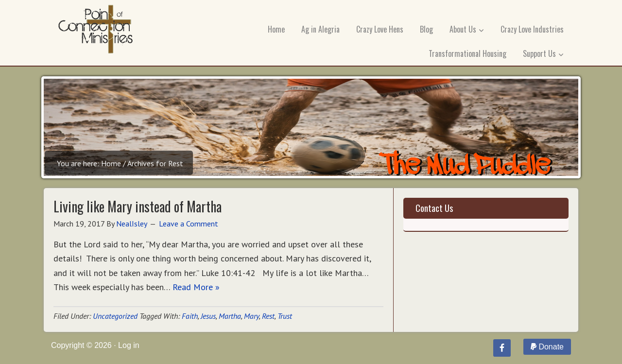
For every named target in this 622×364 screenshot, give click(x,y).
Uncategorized (115, 316)
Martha (230, 316)
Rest (268, 316)
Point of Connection (95, 32)
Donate (547, 347)
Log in (129, 345)
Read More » (196, 287)
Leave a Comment (189, 224)
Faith (190, 316)
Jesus (208, 316)
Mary (251, 316)
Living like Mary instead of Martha (138, 206)
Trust (285, 316)
